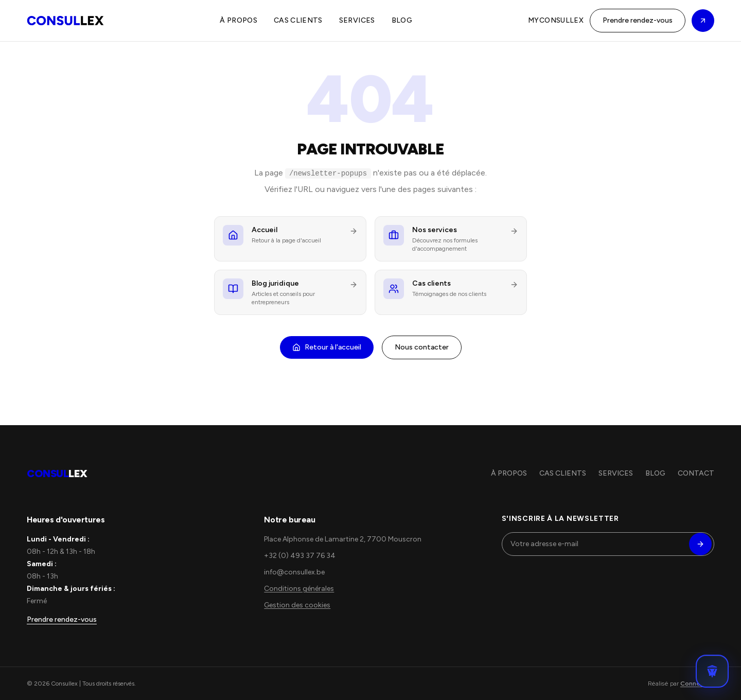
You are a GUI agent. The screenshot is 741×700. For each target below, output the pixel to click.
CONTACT (696, 473)
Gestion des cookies (297, 605)
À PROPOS (239, 20)
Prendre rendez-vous (638, 20)
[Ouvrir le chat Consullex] (712, 671)
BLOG (402, 20)
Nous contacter (422, 347)
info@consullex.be (294, 572)
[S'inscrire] (700, 544)
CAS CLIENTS (298, 20)
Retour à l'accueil (327, 347)
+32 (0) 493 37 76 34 (300, 556)
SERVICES (357, 20)
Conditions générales (299, 589)
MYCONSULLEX (556, 20)
